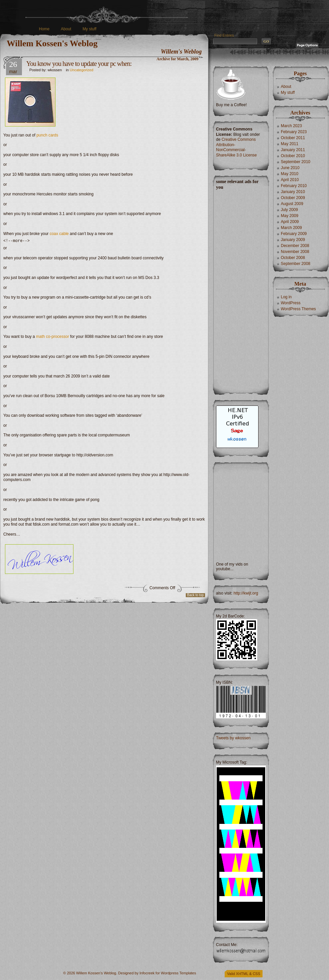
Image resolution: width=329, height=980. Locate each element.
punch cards (47, 135)
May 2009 (290, 216)
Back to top (195, 596)
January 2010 (293, 192)
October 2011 (293, 138)
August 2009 (292, 204)
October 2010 (293, 156)
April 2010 (290, 180)
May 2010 (290, 174)
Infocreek (147, 973)
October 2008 (293, 258)
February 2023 (294, 132)
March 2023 (291, 126)
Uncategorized (82, 70)
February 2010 (294, 186)
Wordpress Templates (178, 973)
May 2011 (290, 144)
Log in (286, 297)
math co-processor (52, 338)
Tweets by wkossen (233, 738)
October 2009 (293, 198)
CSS (256, 974)
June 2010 (290, 168)
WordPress (291, 303)
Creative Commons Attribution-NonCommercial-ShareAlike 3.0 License (236, 147)
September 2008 (296, 264)
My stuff (89, 29)
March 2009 (291, 228)
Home (44, 29)
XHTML (242, 974)
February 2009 (294, 234)
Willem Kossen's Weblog (52, 43)
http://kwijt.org (246, 593)
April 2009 (290, 222)
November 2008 (295, 252)
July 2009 (289, 210)
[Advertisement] (240, 290)
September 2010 (296, 162)
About (66, 29)
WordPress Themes (298, 309)
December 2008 (295, 246)
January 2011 (293, 150)
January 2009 (293, 240)
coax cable (59, 234)
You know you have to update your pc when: (79, 64)
